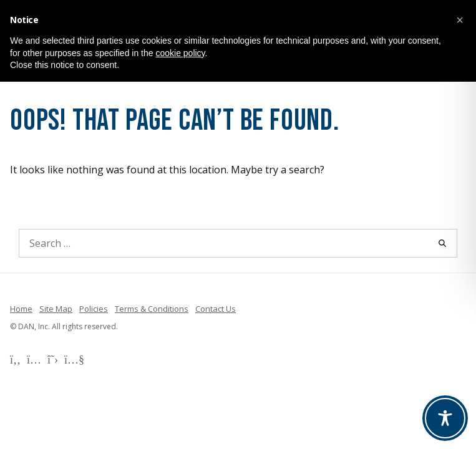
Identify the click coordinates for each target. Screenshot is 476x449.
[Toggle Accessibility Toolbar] (445, 418)
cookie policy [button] (180, 53)
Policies (94, 309)
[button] (460, 20)
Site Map (56, 309)
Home (21, 309)
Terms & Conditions (152, 309)
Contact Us (216, 309)
